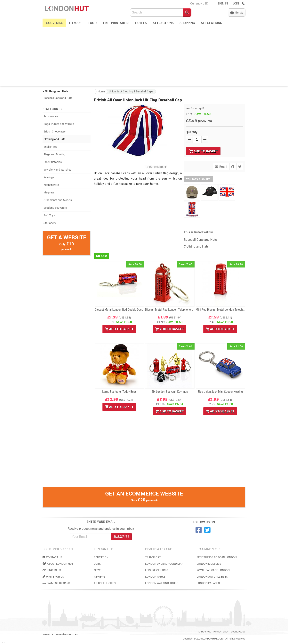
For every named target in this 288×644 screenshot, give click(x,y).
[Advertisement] (144, 57)
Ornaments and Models (58, 200)
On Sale (101, 256)
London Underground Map (164, 564)
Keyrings (49, 177)
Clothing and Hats (54, 139)
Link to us (52, 570)
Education (101, 557)
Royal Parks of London (213, 570)
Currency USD (199, 4)
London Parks (155, 577)
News (98, 570)
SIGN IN (223, 4)
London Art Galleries (212, 577)
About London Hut (58, 564)
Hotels (141, 23)
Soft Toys (49, 215)
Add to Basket (204, 151)
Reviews (100, 577)
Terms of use (204, 632)
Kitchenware (51, 185)
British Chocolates (55, 131)
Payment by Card (56, 583)
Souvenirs (55, 23)
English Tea (50, 147)
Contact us (52, 557)
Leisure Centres (157, 570)
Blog (92, 23)
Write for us (53, 577)
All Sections (211, 23)
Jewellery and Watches (57, 170)
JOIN (236, 4)
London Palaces (208, 583)
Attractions (163, 23)
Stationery (50, 223)
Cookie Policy (238, 632)
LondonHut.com (213, 639)
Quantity (192, 132)
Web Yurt (72, 635)
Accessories (51, 116)
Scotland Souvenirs (55, 208)
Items (75, 23)
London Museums (209, 564)
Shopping (187, 23)
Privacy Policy (221, 632)
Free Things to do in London (217, 557)
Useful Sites (105, 583)
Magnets (49, 192)
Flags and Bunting (55, 154)
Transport (153, 557)
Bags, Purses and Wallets (59, 124)
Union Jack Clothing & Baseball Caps (131, 91)
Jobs (97, 564)
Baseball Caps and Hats (58, 98)
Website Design (53, 635)
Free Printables (116, 23)
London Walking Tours (162, 583)
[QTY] (197, 139)
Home (101, 91)
